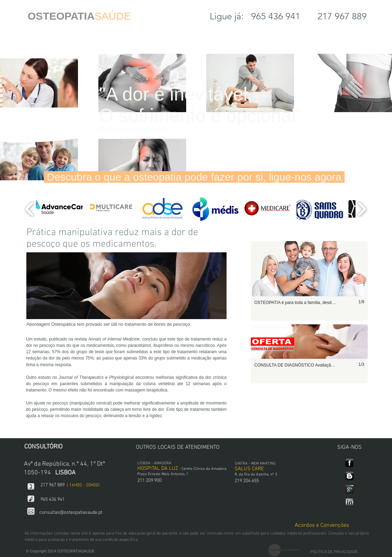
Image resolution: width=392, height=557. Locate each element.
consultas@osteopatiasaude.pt (71, 513)
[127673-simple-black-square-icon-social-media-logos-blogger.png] (349, 476)
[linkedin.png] (349, 502)
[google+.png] (349, 489)
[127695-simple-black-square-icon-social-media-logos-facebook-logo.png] (349, 463)
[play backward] (30, 209)
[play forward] (362, 209)
